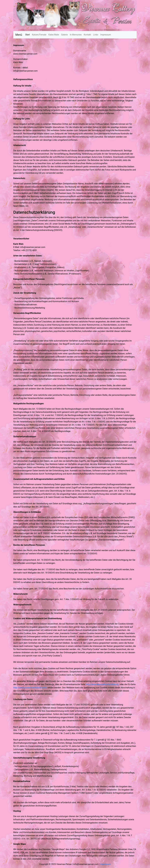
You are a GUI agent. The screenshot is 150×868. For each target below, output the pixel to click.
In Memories (76, 35)
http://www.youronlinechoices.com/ (30, 688)
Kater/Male (54, 35)
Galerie (64, 35)
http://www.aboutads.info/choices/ (102, 684)
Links (96, 35)
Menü (19, 35)
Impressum (106, 35)
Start (28, 34)
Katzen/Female (39, 35)
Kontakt (87, 35)
